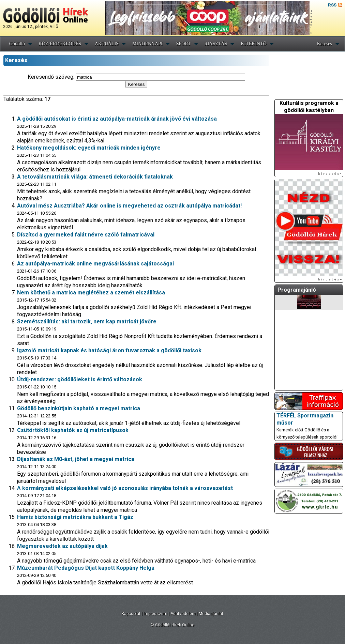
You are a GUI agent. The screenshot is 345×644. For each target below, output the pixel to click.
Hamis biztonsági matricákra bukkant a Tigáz (75, 517)
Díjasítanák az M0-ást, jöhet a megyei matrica (76, 459)
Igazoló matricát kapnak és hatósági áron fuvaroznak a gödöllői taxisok (109, 350)
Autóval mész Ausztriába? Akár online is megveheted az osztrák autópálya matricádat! (129, 206)
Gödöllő (17, 44)
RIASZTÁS (216, 44)
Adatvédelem (183, 614)
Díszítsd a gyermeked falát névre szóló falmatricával (86, 235)
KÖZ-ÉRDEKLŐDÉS (60, 44)
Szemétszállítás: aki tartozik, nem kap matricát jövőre (87, 321)
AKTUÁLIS (107, 44)
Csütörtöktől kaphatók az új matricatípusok (73, 430)
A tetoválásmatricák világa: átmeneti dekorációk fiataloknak (95, 177)
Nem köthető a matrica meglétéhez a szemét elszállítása (91, 293)
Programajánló (297, 290)
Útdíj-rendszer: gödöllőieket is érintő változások (80, 379)
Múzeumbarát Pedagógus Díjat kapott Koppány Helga (86, 568)
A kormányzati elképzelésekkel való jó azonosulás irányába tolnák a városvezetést (125, 488)
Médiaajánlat (211, 614)
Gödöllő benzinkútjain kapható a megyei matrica (79, 408)
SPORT (184, 44)
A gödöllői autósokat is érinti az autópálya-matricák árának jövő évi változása (117, 119)
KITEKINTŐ (253, 44)
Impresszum (155, 614)
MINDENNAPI (147, 44)
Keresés (325, 44)
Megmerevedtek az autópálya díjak (62, 546)
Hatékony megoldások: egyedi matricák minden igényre (89, 148)
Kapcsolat (131, 614)
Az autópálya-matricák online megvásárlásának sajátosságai (95, 264)
